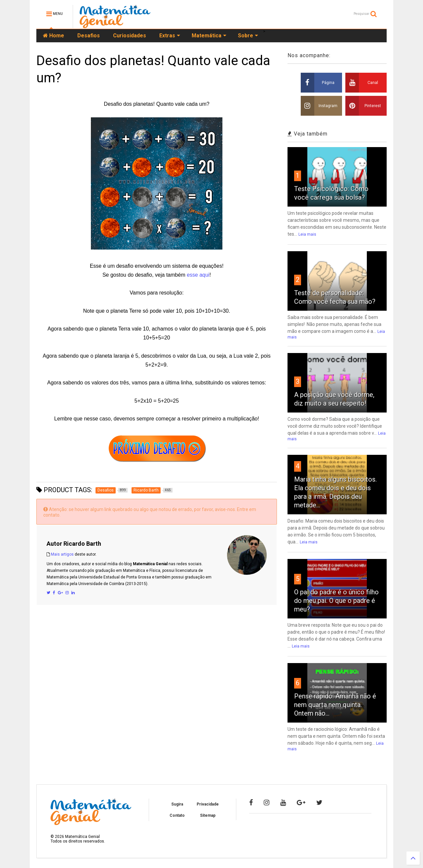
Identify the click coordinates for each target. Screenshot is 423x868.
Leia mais (307, 234)
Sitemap (208, 815)
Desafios (89, 36)
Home (54, 36)
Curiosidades (130, 36)
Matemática (209, 36)
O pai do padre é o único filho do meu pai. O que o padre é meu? (336, 601)
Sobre (248, 36)
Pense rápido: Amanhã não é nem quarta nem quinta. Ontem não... (335, 705)
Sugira (177, 804)
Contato (177, 815)
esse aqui (198, 275)
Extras (170, 36)
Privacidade (208, 804)
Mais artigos (62, 554)
